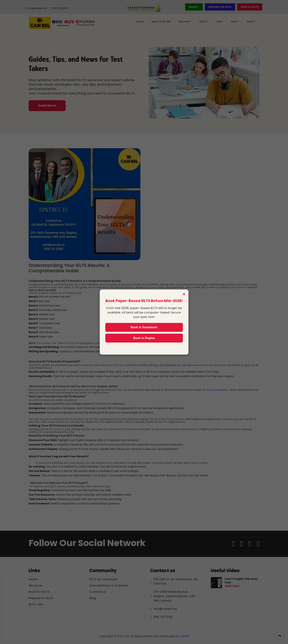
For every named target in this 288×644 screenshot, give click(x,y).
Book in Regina (144, 338)
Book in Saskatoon (144, 327)
